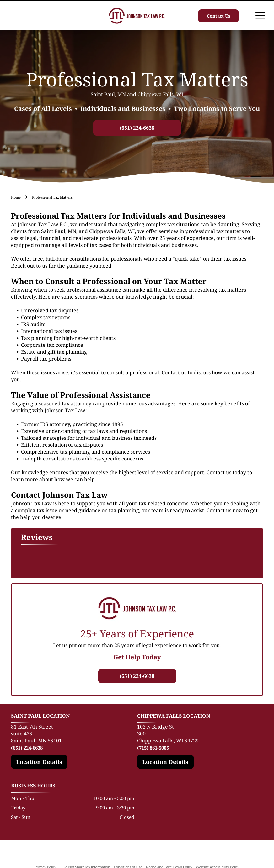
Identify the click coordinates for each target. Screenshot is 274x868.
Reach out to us (29, 266)
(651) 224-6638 (27, 748)
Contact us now (225, 510)
